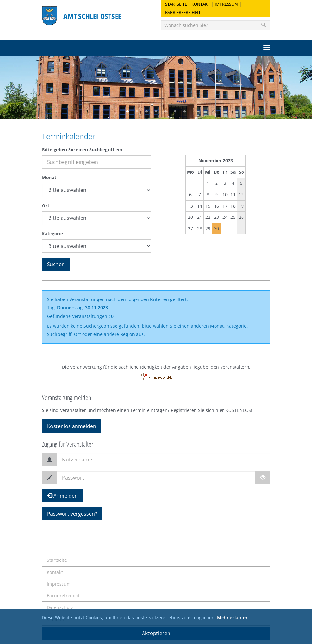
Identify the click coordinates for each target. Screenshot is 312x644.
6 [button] (175, 111)
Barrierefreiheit (183, 12)
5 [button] (166, 111)
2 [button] (137, 111)
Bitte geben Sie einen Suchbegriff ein (82, 149)
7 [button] (185, 111)
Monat (49, 177)
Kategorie (52, 234)
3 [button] (147, 111)
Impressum (226, 4)
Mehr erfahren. (233, 617)
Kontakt (201, 4)
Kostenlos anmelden (72, 426)
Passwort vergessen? (72, 514)
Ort (46, 206)
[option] (156, 88)
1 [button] (128, 111)
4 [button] (156, 111)
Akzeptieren (156, 633)
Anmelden (62, 496)
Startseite (176, 4)
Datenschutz (60, 607)
